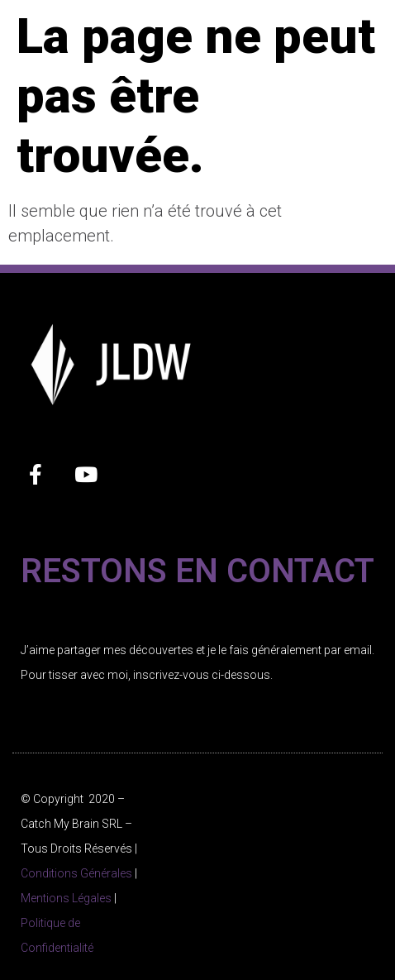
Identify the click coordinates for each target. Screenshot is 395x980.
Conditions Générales (76, 873)
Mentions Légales (66, 898)
